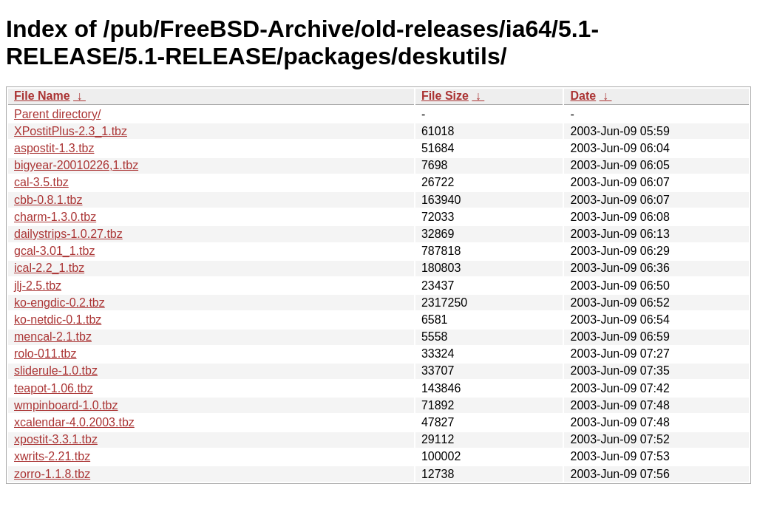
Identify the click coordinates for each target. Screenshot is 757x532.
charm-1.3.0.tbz (55, 217)
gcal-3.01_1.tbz (54, 251)
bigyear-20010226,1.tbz (76, 165)
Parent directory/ (57, 114)
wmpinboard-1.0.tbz (66, 405)
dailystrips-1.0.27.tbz (68, 234)
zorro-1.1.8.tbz (52, 474)
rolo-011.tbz (45, 354)
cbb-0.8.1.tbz (48, 200)
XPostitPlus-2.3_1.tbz (71, 131)
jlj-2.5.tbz (38, 286)
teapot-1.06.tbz (54, 388)
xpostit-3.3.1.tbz (56, 439)
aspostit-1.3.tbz (54, 148)
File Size (445, 96)
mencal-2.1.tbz (53, 337)
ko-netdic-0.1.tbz (58, 320)
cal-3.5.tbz (41, 182)
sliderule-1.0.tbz (56, 371)
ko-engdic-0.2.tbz (60, 303)
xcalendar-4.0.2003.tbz (74, 422)
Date (583, 96)
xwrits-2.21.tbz (52, 456)
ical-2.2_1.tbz (49, 268)
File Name (42, 96)
